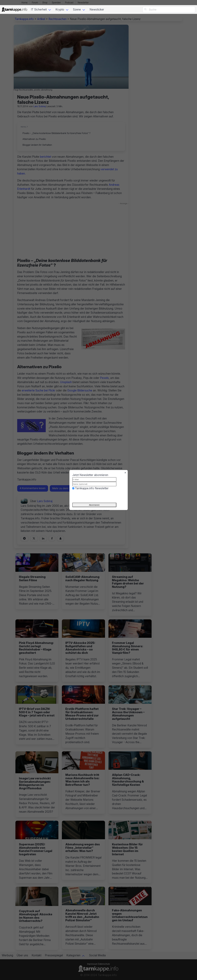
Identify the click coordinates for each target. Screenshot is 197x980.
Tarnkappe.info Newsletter (92, 488)
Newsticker (97, 9)
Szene (77, 9)
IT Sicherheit (39, 9)
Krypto (60, 9)
